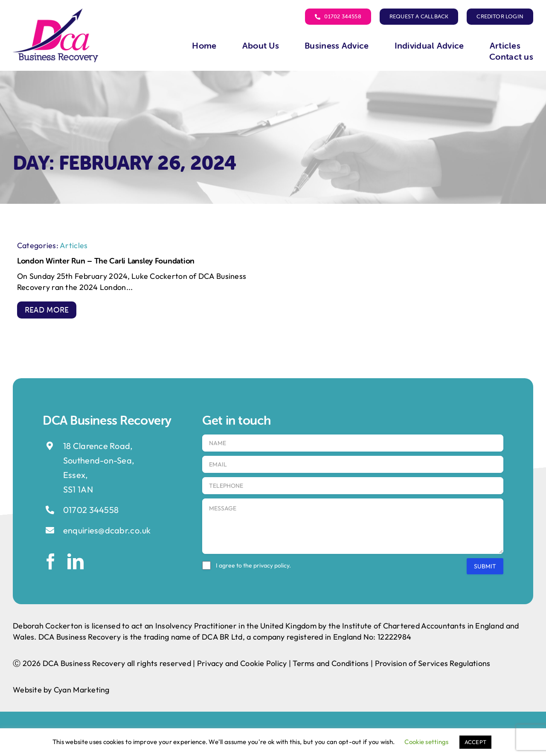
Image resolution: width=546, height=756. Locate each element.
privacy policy (271, 565)
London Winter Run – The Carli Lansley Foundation (106, 261)
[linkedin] (76, 562)
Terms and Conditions (331, 663)
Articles (74, 245)
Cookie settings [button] (426, 742)
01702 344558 (91, 510)
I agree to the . (253, 565)
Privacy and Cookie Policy (242, 663)
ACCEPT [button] (476, 742)
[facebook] (51, 562)
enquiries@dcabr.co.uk (107, 530)
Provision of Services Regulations (433, 663)
